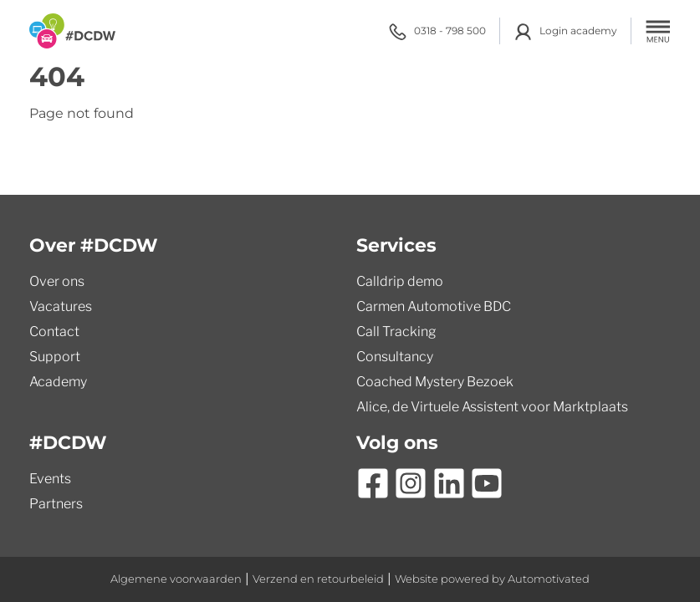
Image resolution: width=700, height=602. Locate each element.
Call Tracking (396, 332)
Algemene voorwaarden (176, 579)
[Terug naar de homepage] (72, 31)
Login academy (565, 31)
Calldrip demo (400, 281)
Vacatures (61, 306)
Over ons (57, 281)
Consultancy (395, 357)
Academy (58, 382)
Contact (54, 332)
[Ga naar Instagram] (411, 483)
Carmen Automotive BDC (434, 306)
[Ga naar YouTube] (487, 483)
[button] (658, 31)
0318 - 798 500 (437, 31)
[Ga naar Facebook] (373, 483)
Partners (56, 504)
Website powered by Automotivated (492, 579)
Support (55, 357)
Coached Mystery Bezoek (435, 382)
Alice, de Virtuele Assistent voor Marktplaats (492, 407)
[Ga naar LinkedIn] (449, 483)
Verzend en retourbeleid (318, 579)
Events (50, 479)
